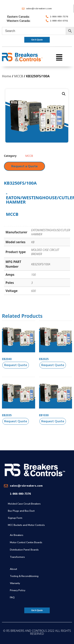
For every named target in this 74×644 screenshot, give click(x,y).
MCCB (19, 76)
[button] (59, 57)
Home (7, 76)
